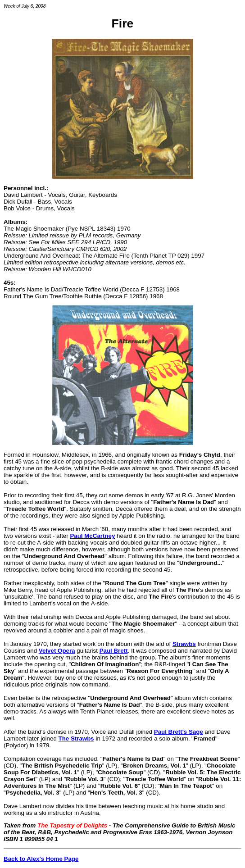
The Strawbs (76, 738)
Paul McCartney (92, 536)
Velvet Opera (57, 651)
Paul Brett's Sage (179, 732)
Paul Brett (114, 651)
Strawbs (184, 644)
